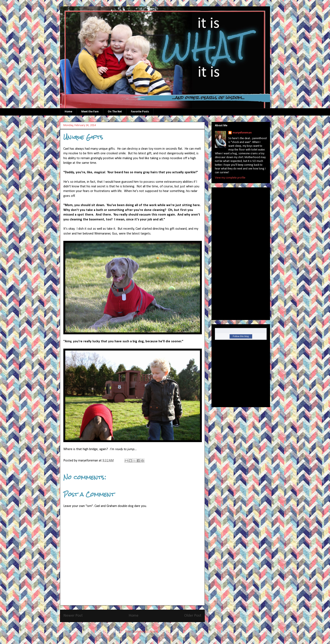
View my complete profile (230, 178)
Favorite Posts (140, 112)
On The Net (115, 112)
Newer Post (73, 616)
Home (68, 112)
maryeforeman (242, 133)
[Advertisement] (232, 252)
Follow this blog (241, 336)
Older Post (193, 616)
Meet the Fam (90, 112)
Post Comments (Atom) (142, 632)
